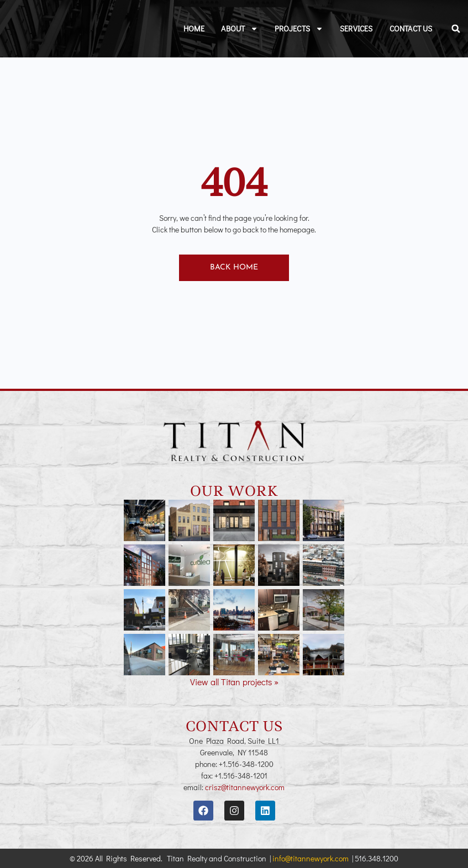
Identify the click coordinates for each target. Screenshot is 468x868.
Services (356, 28)
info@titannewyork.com (311, 858)
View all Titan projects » (234, 682)
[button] (456, 29)
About (240, 29)
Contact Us (411, 28)
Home (194, 28)
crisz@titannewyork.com (245, 787)
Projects (299, 29)
